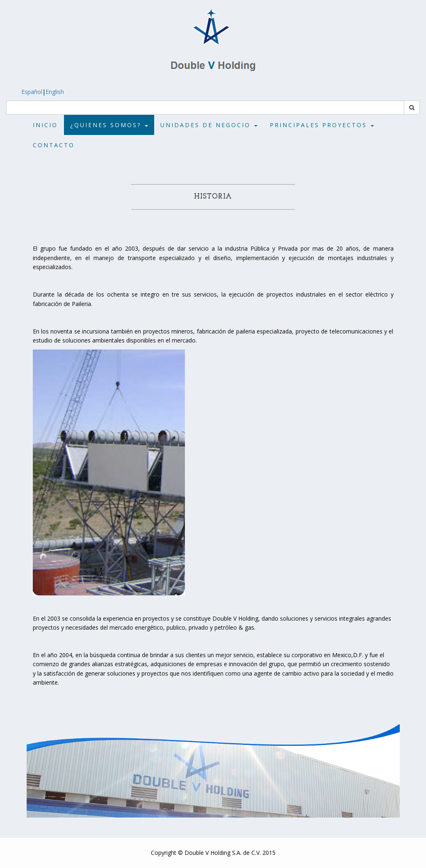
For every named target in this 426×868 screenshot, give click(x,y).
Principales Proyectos (322, 125)
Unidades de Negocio (209, 125)
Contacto (54, 145)
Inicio (45, 125)
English (65, 92)
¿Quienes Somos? (109, 125)
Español (21, 92)
